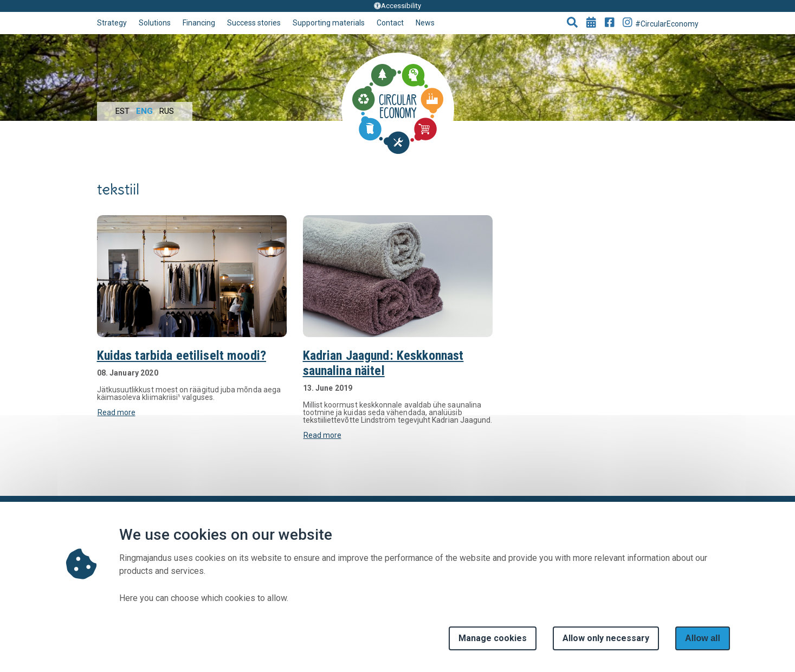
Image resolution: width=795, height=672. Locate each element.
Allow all (703, 638)
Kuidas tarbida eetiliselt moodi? (182, 356)
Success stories (254, 23)
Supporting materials (329, 23)
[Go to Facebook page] (610, 23)
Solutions (155, 23)
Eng (144, 111)
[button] (572, 23)
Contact (390, 23)
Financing (199, 23)
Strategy (112, 23)
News (425, 23)
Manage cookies (493, 638)
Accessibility (398, 6)
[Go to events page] (591, 23)
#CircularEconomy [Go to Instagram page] (661, 22)
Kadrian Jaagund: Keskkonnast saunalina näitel (383, 363)
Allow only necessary (606, 638)
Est (122, 111)
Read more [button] (117, 412)
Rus (167, 111)
